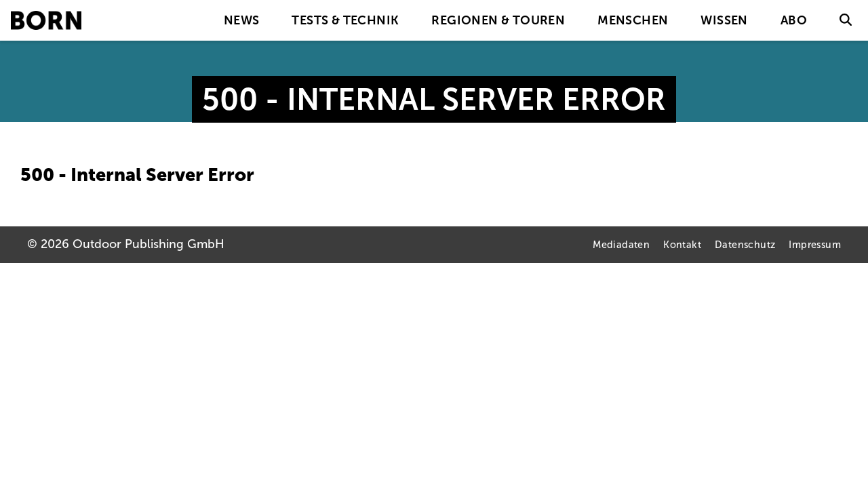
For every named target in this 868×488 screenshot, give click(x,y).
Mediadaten (621, 245)
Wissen (724, 20)
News (242, 20)
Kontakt (682, 245)
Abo (794, 20)
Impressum (815, 245)
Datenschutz (745, 245)
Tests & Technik (345, 20)
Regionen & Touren (498, 20)
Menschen (633, 20)
